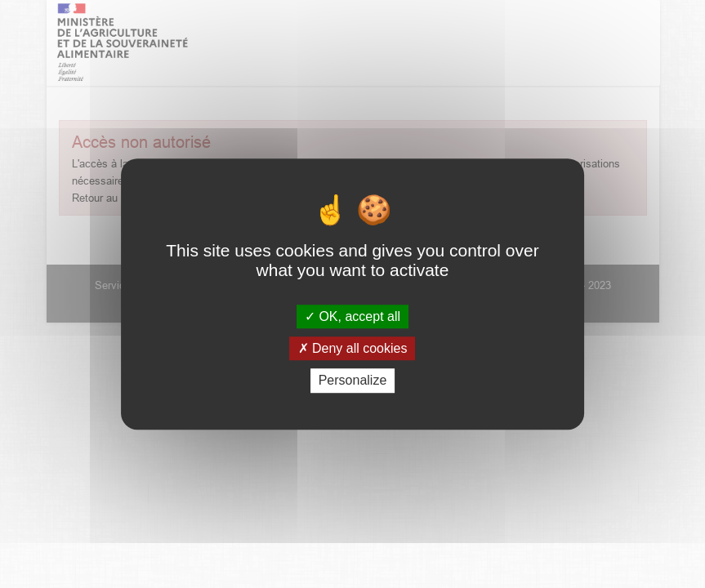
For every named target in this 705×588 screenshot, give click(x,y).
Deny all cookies (353, 348)
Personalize (353, 381)
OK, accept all (352, 316)
